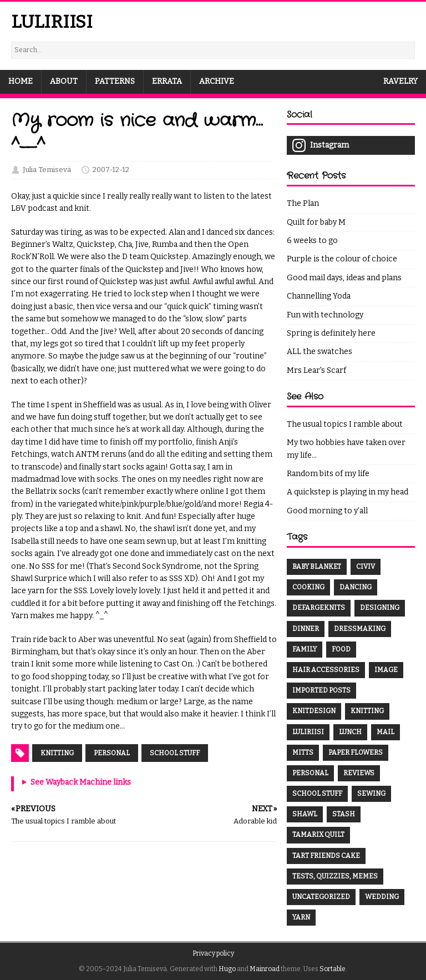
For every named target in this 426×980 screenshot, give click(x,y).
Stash (344, 814)
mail (386, 732)
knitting (367, 711)
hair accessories (326, 670)
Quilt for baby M (316, 222)
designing (380, 608)
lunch (350, 732)
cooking (308, 587)
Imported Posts (321, 690)
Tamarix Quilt (318, 835)
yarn (301, 917)
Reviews (359, 773)
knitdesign (314, 711)
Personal (112, 753)
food (341, 649)
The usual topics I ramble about (345, 424)
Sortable (333, 969)
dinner (306, 629)
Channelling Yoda (319, 296)
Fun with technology (325, 315)
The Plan (303, 203)
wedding (382, 897)
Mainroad (265, 969)
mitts (303, 752)
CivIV (366, 567)
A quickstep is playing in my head (348, 492)
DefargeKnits (319, 608)
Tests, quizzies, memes (335, 876)
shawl (305, 814)
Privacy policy (213, 953)
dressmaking (360, 629)
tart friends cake (326, 856)
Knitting (57, 753)
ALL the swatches (319, 352)
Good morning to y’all (327, 511)
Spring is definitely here (331, 333)
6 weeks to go (312, 241)
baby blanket (317, 567)
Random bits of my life (328, 474)
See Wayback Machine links (81, 782)
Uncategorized (321, 897)
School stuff (175, 753)
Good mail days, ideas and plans (344, 278)
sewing (371, 794)
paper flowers (356, 752)
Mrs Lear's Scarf (316, 370)
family (305, 649)
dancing (356, 587)
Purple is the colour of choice (342, 259)
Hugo (227, 969)
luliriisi (308, 732)
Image (386, 670)
